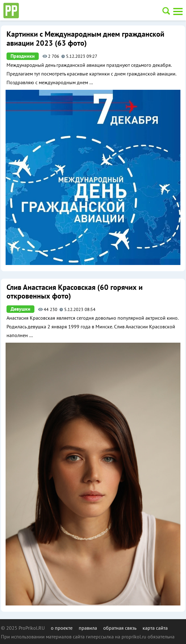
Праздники (23, 56)
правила (88, 628)
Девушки (20, 309)
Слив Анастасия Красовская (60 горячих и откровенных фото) (75, 292)
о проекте (62, 628)
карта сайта (155, 628)
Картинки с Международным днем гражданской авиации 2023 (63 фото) (85, 39)
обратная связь (120, 628)
